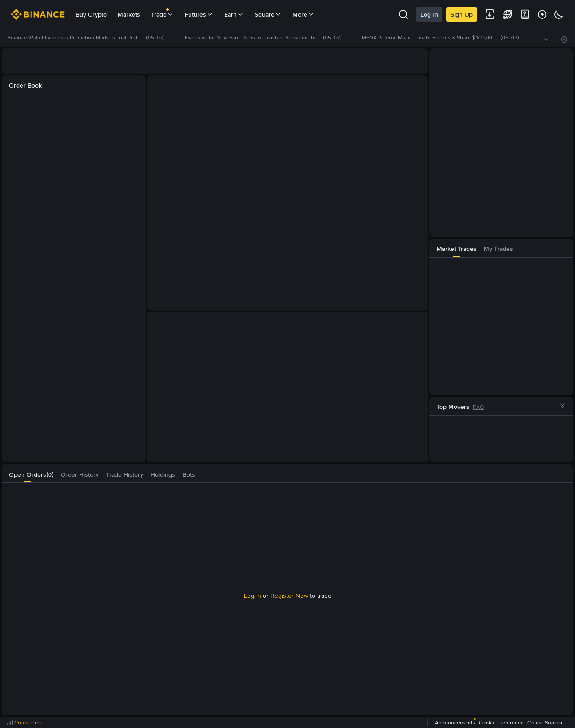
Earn (234, 14)
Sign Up (462, 14)
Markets (129, 14)
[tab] (457, 248)
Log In (429, 14)
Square (268, 14)
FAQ (478, 407)
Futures (199, 14)
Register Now (289, 596)
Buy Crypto (91, 14)
